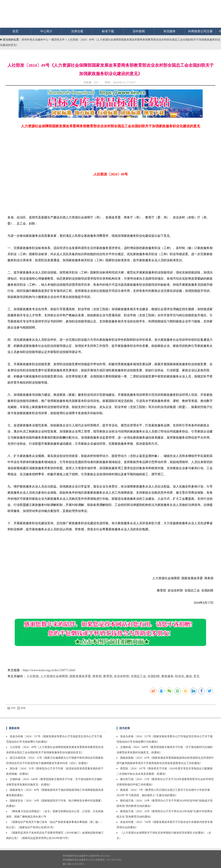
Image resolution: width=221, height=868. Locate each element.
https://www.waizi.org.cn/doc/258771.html (49, 670)
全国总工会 (138, 676)
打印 (11, 708)
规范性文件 (58, 40)
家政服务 (167, 676)
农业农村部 (122, 676)
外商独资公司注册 (200, 31)
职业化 (180, 676)
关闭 (21, 708)
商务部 (97, 676)
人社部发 (33, 676)
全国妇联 (154, 676)
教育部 (108, 676)
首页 (15, 31)
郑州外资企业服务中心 (35, 40)
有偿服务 (170, 31)
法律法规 (77, 31)
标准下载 (108, 31)
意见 (197, 676)
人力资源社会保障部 (54, 676)
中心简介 (46, 31)
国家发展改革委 (80, 676)
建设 (189, 676)
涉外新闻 (139, 31)
